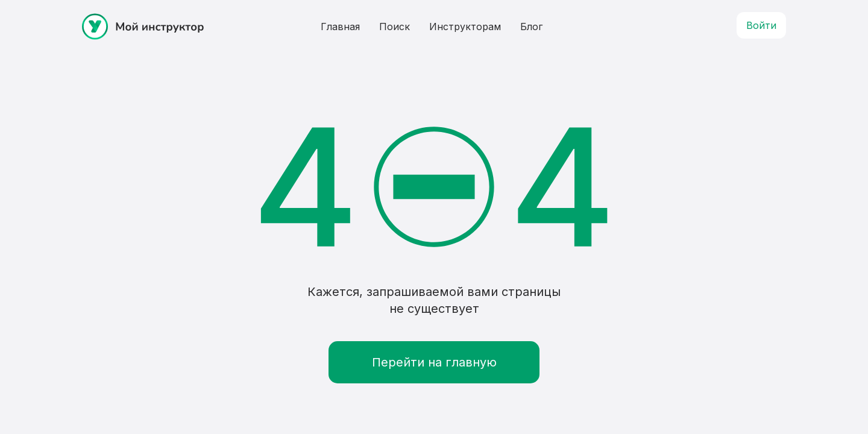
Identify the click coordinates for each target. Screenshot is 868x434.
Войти (761, 25)
